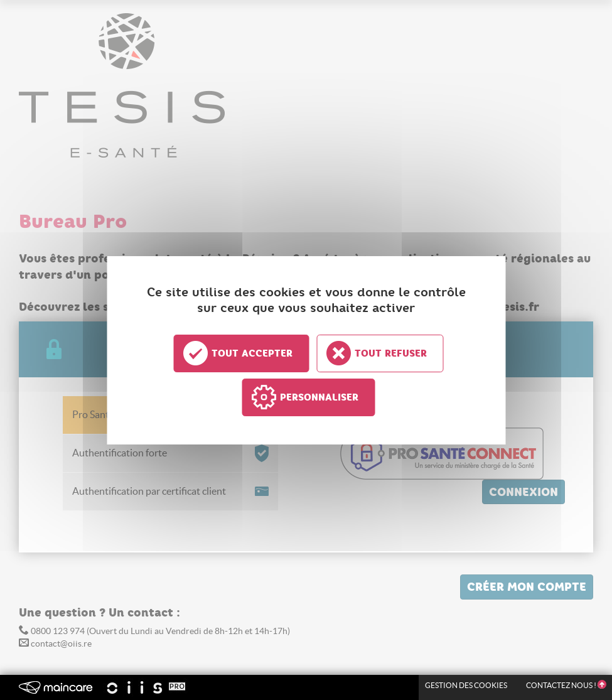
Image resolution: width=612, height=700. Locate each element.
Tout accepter (252, 353)
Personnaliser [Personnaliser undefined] (319, 397)
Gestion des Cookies (466, 685)
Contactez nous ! (566, 685)
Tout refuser (391, 353)
